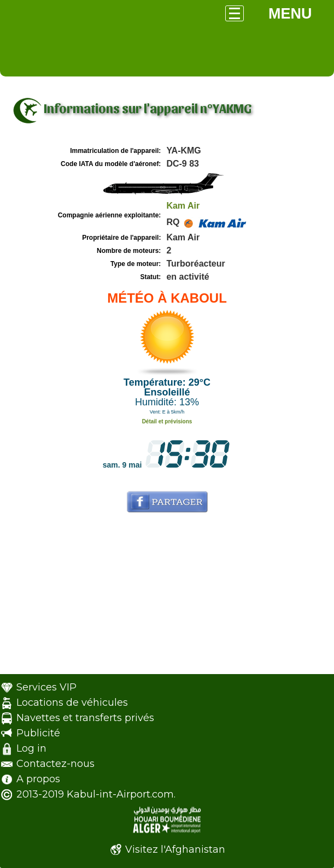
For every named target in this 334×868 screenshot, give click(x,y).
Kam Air (183, 206)
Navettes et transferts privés (85, 718)
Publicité (38, 733)
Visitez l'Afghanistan (175, 849)
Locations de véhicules (72, 702)
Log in (31, 748)
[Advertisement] (167, 598)
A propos (38, 779)
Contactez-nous (55, 764)
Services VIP (46, 687)
